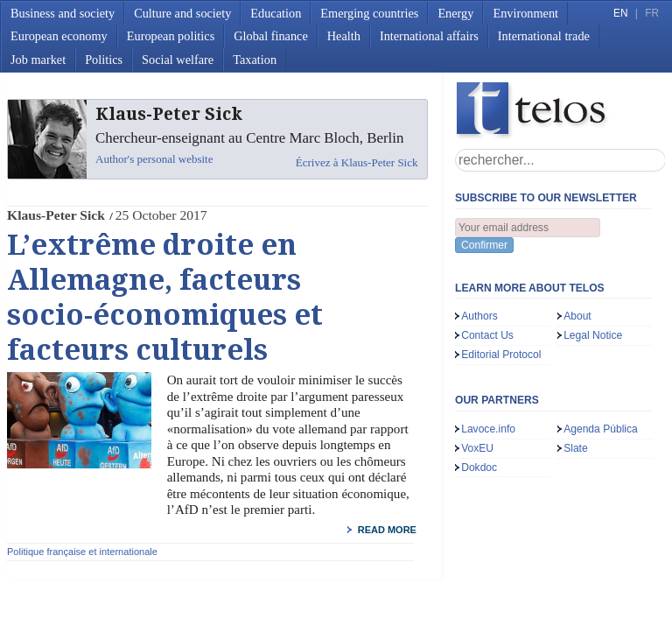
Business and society (63, 13)
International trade (544, 36)
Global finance (271, 36)
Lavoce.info (488, 429)
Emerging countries (369, 13)
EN (620, 13)
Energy (455, 13)
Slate (576, 448)
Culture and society (182, 13)
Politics (104, 60)
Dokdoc (479, 468)
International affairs (429, 36)
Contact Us (487, 335)
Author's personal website (154, 159)
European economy (59, 36)
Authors (479, 316)
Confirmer (484, 245)
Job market (38, 60)
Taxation (255, 60)
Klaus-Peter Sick (56, 215)
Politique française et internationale (82, 552)
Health (344, 36)
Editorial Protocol (501, 355)
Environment (525, 13)
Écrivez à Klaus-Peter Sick (357, 162)
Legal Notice (593, 335)
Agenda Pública (601, 429)
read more (387, 530)
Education (276, 13)
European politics (171, 36)
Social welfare (178, 60)
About (577, 316)
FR (652, 13)
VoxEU (477, 448)
